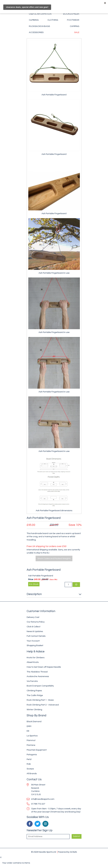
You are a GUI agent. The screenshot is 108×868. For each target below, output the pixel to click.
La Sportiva (32, 736)
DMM (29, 726)
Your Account (33, 641)
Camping (75, 26)
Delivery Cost (33, 617)
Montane (31, 745)
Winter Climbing (34, 710)
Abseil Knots (33, 662)
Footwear (73, 20)
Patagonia (32, 755)
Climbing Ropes (34, 691)
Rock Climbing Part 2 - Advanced (43, 705)
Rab (29, 764)
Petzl (29, 759)
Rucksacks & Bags (39, 26)
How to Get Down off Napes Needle (44, 667)
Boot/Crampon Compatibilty (40, 686)
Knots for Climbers (36, 658)
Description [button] (34, 594)
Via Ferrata (32, 681)
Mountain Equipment (37, 750)
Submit (76, 836)
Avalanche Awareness (38, 676)
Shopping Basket (35, 645)
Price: (31, 579)
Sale (77, 32)
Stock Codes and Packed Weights (54, 558)
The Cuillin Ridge (35, 695)
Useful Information (40, 14)
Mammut (31, 740)
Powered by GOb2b (67, 852)
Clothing (53, 20)
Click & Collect (34, 627)
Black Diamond (34, 721)
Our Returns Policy (36, 622)
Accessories (36, 32)
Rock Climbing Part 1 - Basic (40, 700)
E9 (28, 731)
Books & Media (71, 14)
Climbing (34, 20)
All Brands (32, 773)
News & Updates (35, 631)
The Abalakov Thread (37, 672)
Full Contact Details (36, 636)
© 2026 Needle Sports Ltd (44, 852)
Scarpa (30, 769)
